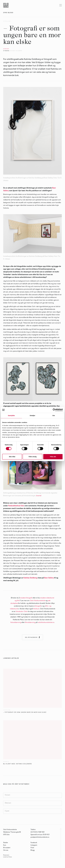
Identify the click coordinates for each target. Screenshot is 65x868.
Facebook (34, 843)
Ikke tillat (12, 457)
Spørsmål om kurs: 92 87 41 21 (40, 835)
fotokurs (36, 609)
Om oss (6, 850)
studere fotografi (26, 598)
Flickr (32, 848)
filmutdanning (30, 622)
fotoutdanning (16, 622)
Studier (6, 843)
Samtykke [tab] (11, 415)
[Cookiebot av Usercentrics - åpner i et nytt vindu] (54, 410)
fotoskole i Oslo (22, 612)
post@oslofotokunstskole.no (40, 837)
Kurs (5, 845)
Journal (39, 496)
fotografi (38, 606)
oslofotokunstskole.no (46, 622)
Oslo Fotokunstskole (37, 601)
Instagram (34, 845)
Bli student (7, 848)
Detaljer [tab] (32, 415)
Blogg (33, 850)
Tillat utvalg (32, 457)
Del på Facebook (32, 637)
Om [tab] (54, 415)
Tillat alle (53, 457)
